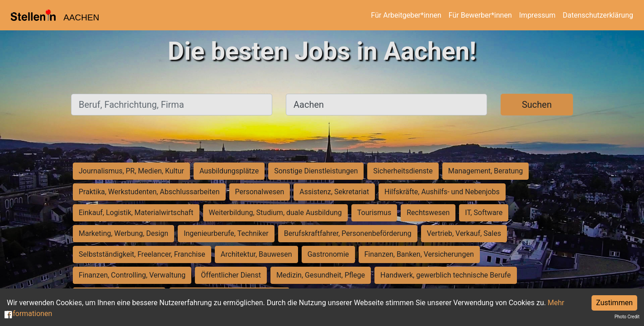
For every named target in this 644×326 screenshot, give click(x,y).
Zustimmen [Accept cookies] (614, 303)
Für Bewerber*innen (480, 15)
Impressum (537, 15)
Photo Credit (627, 317)
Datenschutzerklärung (598, 15)
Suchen (537, 105)
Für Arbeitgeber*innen (406, 15)
